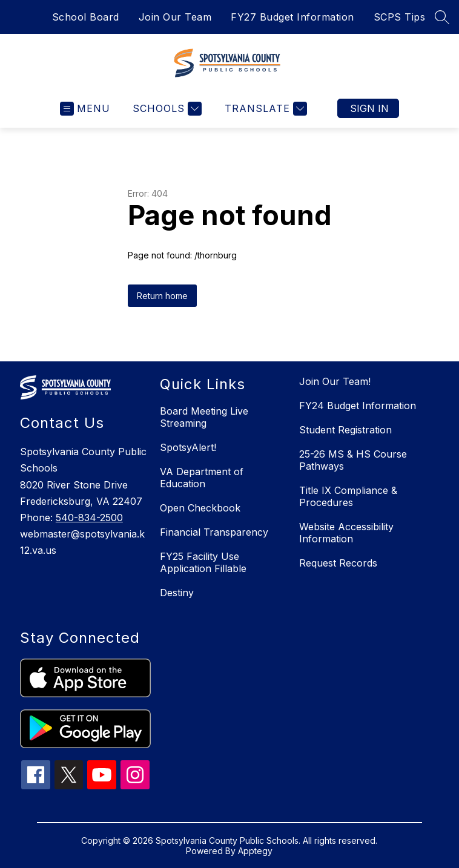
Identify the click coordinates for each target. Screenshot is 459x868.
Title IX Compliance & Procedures (348, 496)
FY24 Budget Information (358, 406)
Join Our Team (175, 17)
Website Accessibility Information (346, 533)
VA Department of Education (202, 478)
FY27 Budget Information (292, 17)
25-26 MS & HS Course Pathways (353, 460)
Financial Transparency (214, 532)
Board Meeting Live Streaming (204, 417)
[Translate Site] (264, 109)
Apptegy (255, 851)
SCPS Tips (400, 17)
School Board (86, 17)
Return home (162, 296)
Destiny (177, 593)
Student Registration (345, 430)
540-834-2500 (89, 518)
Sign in (369, 108)
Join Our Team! (335, 381)
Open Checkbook (200, 508)
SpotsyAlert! (188, 447)
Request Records (338, 563)
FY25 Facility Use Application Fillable (203, 562)
